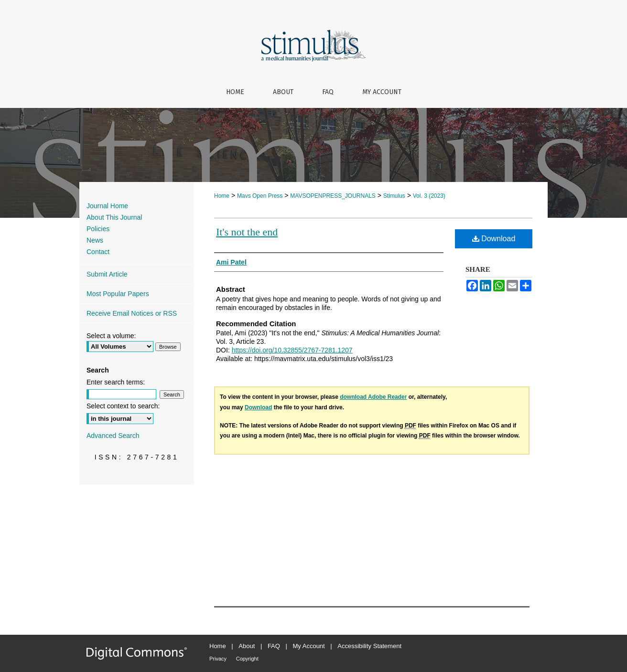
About (247, 646)
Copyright (247, 659)
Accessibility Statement (369, 646)
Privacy (218, 659)
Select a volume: (111, 336)
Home (222, 196)
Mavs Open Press (260, 196)
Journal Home (107, 206)
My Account (309, 646)
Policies (98, 229)
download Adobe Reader (373, 397)
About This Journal (114, 217)
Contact (98, 252)
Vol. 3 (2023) (429, 196)
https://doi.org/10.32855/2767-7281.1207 (292, 350)
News (95, 240)
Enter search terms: (116, 382)
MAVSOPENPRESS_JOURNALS (333, 196)
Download (494, 239)
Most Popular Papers (118, 294)
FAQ (274, 646)
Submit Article (107, 274)
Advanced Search (113, 436)
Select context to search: (123, 406)
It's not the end (247, 232)
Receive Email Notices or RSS (132, 313)
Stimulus (394, 196)
